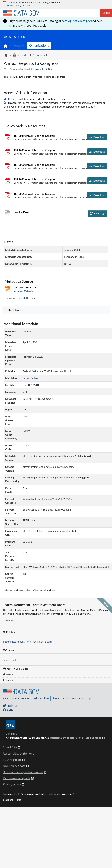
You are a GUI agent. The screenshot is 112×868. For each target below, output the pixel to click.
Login (89, 698)
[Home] (21, 13)
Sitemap (56, 698)
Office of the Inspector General (23, 772)
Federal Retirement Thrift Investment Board (27, 642)
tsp (17, 310)
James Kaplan (11, 660)
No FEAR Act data (14, 766)
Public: (12, 99)
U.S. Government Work (31, 110)
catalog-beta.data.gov (76, 21)
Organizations (39, 45)
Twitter (8, 674)
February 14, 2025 (41, 69)
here (54, 590)
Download (97, 137)
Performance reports (17, 778)
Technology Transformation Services (75, 738)
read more (8, 620)
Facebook (9, 680)
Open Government (21, 698)
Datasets (18, 46)
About (6, 698)
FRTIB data (29, 298)
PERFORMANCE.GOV (73, 698)
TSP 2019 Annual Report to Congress (34, 136)
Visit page (98, 213)
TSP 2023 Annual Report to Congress (34, 150)
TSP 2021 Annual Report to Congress (34, 194)
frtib (8, 310)
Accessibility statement (18, 754)
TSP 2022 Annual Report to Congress (34, 179)
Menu (106, 13)
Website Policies (41, 698)
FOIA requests (12, 760)
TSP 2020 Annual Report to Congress (34, 165)
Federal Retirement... (35, 55)
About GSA (10, 747)
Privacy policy (12, 784)
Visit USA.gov (12, 800)
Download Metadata (23, 291)
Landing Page (21, 212)
